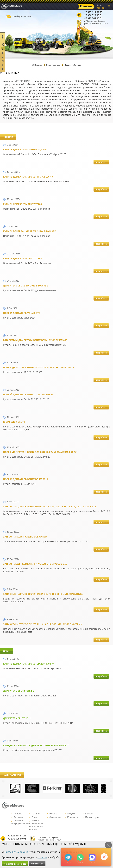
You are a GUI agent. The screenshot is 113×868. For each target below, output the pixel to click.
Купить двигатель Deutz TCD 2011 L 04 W (28, 664)
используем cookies (17, 852)
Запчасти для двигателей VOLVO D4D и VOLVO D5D (35, 564)
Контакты (72, 817)
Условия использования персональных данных (37, 825)
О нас (34, 817)
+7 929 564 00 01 (93, 18)
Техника (17, 817)
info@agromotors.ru (22, 16)
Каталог (35, 813)
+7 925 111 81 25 (93, 12)
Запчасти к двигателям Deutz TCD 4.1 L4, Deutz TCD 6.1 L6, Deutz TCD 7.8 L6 (50, 507)
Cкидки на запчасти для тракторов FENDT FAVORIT (36, 745)
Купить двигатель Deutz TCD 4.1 (23, 258)
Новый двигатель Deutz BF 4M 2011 (25, 479)
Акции (70, 813)
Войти (100, 5)
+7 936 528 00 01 (93, 15)
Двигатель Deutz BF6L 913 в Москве (25, 286)
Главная (39, 65)
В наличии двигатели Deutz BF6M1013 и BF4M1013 (35, 340)
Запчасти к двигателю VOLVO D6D (25, 537)
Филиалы (54, 817)
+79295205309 (68, 857)
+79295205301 (80, 857)
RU (103, 8)
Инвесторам (91, 817)
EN (98, 8)
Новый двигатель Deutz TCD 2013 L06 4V (28, 395)
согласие (42, 857)
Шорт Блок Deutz (14, 422)
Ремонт (88, 813)
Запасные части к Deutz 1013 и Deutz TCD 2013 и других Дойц (43, 594)
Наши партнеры (53, 65)
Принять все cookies (15, 864)
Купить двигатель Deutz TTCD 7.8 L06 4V (28, 177)
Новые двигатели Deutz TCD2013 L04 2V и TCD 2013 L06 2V (39, 367)
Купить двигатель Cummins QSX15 (25, 149)
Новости (53, 813)
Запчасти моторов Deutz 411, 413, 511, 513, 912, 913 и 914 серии (43, 624)
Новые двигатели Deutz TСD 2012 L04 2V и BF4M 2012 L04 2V (40, 452)
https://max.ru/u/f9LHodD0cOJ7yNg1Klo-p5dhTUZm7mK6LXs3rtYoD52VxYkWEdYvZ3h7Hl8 (92, 857)
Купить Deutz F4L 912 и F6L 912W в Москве (29, 231)
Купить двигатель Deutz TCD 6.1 (23, 204)
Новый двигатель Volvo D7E (22, 313)
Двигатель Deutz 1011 (17, 718)
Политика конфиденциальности (22, 822)
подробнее (101, 162)
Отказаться (37, 864)
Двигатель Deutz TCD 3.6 (18, 691)
